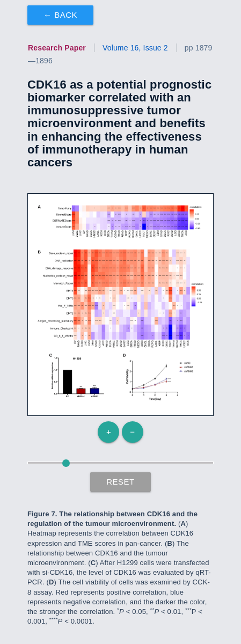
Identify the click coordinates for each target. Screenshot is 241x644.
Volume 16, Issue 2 (135, 48)
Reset (120, 482)
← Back (60, 15)
